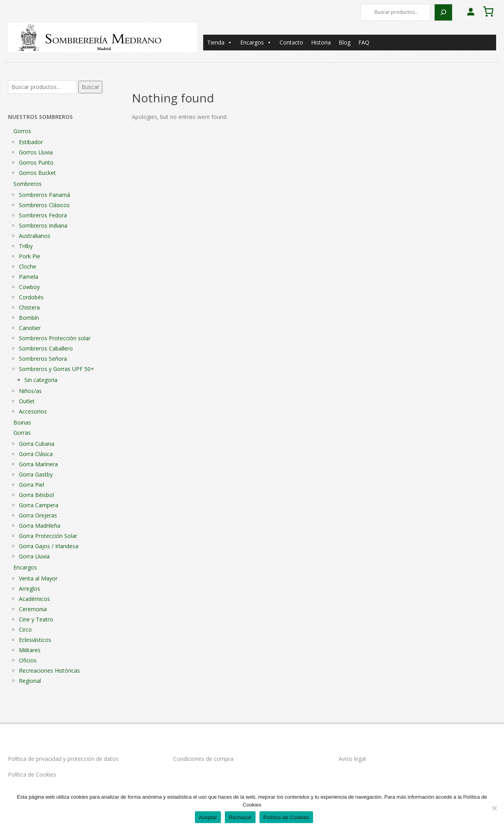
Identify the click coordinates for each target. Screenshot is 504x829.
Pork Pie (30, 256)
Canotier (30, 328)
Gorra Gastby (36, 474)
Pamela (29, 277)
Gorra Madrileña (40, 526)
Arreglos (30, 589)
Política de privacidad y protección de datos (63, 759)
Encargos (256, 43)
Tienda (220, 43)
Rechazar (240, 817)
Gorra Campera (39, 505)
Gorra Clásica (36, 454)
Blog (345, 42)
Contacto (291, 42)
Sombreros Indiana (43, 225)
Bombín (29, 318)
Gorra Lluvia (34, 556)
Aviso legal (352, 759)
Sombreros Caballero (46, 348)
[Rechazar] (494, 808)
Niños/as (30, 391)
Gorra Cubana (37, 444)
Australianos (35, 236)
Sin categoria (41, 380)
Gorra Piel (31, 485)
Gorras (22, 433)
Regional (30, 681)
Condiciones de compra (203, 759)
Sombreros (28, 184)
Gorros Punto (36, 162)
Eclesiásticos (35, 640)
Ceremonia (33, 609)
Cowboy (29, 287)
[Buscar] (443, 12)
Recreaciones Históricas (49, 670)
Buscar (90, 87)
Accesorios (33, 411)
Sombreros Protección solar (55, 338)
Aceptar (208, 817)
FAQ (364, 42)
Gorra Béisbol (36, 495)
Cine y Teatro (36, 619)
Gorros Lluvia (36, 152)
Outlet (27, 401)
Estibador (31, 142)
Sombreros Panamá (44, 195)
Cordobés (31, 297)
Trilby (26, 246)
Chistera (29, 307)
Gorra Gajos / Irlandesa (49, 546)
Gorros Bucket (37, 173)
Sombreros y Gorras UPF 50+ (57, 369)
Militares (30, 650)
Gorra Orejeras (38, 515)
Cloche (28, 266)
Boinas (22, 422)
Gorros (22, 131)
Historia (321, 42)
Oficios (28, 660)
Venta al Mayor (38, 578)
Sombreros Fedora (43, 215)
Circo (25, 630)
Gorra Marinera (38, 464)
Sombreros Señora (43, 359)
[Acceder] (471, 11)
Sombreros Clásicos (44, 205)
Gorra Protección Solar (48, 536)
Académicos (34, 599)
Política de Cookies (32, 774)
